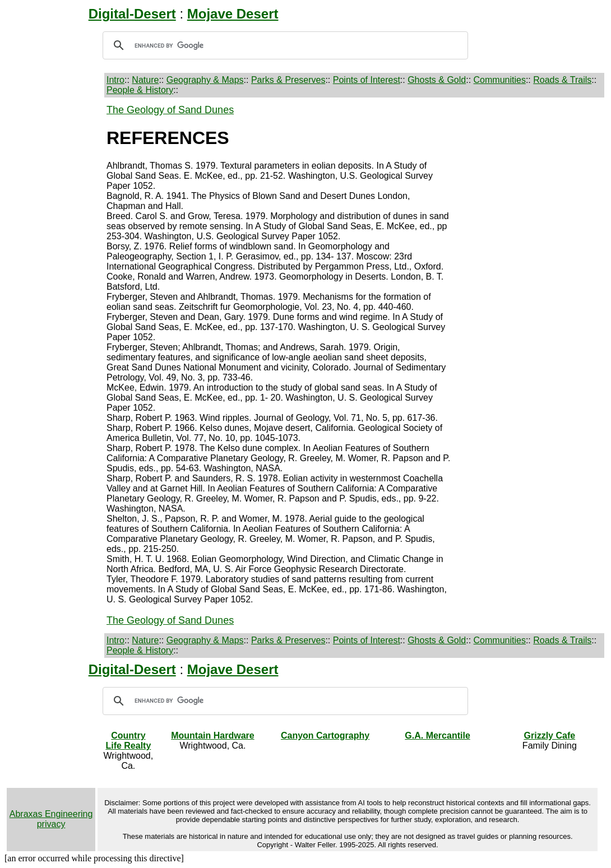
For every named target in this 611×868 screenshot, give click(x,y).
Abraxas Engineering (51, 814)
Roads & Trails (562, 80)
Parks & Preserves (288, 80)
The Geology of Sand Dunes (170, 110)
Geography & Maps (205, 80)
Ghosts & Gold (437, 80)
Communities (500, 80)
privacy (51, 824)
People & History (140, 90)
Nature (145, 80)
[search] (284, 45)
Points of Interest (367, 80)
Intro (115, 80)
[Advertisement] (54, 272)
